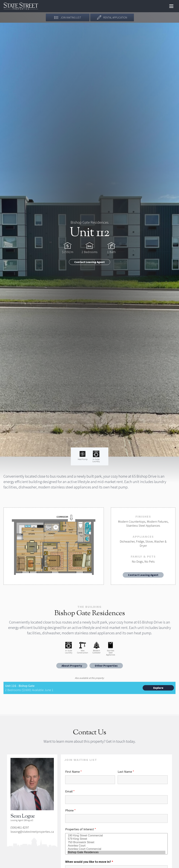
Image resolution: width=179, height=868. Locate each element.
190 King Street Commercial (116, 836)
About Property (72, 666)
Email (70, 791)
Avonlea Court (116, 846)
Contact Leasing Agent (89, 262)
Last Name (126, 772)
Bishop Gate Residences (116, 852)
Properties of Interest (81, 829)
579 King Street (116, 839)
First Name (74, 772)
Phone (70, 810)
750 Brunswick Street (116, 842)
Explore (158, 688)
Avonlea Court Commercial (116, 849)
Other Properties (106, 666)
